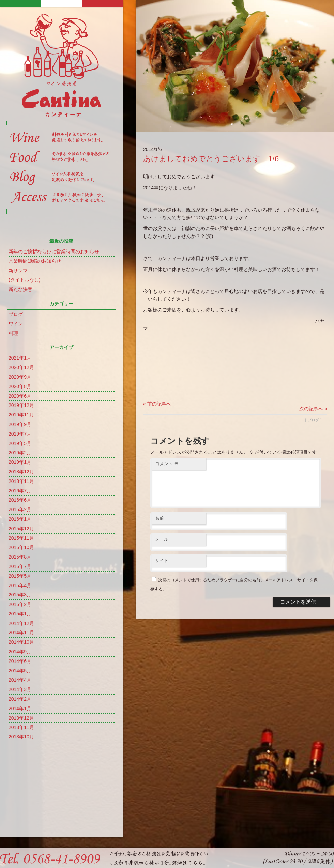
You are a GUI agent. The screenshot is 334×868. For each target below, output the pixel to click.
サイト (162, 569)
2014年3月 (20, 689)
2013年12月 (21, 718)
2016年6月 (20, 500)
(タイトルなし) (24, 280)
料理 (13, 333)
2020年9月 (20, 377)
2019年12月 (21, 405)
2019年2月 (20, 453)
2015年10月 (21, 547)
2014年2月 (20, 699)
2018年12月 (21, 472)
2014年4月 (20, 680)
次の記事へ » (313, 409)
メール (162, 547)
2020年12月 (21, 367)
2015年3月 (20, 595)
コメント (167, 464)
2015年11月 (21, 538)
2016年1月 (20, 519)
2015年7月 (20, 566)
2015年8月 (20, 557)
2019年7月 (20, 434)
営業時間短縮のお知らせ (35, 261)
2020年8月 (20, 386)
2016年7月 (20, 491)
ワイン (16, 324)
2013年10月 (21, 737)
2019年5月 (20, 443)
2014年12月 (21, 623)
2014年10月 (21, 642)
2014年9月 (20, 652)
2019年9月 (20, 424)
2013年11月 (21, 727)
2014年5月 (20, 671)
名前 (160, 526)
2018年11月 (21, 481)
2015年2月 (20, 604)
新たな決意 (20, 289)
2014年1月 (20, 709)
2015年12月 (21, 529)
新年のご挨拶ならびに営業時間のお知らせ (54, 252)
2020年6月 (20, 396)
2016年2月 (20, 509)
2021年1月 (20, 358)
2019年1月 (20, 462)
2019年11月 (21, 415)
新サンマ (18, 271)
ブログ (16, 314)
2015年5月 (20, 576)
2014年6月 (20, 661)
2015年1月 (20, 614)
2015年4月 (20, 585)
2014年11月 (21, 633)
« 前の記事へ (157, 404)
